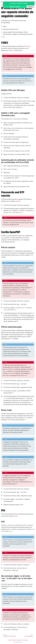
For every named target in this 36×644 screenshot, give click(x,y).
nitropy (15, 516)
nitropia (28, 46)
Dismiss (31, 7)
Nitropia (18, 201)
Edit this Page (12, 640)
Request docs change (22, 640)
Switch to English (15, 7)
